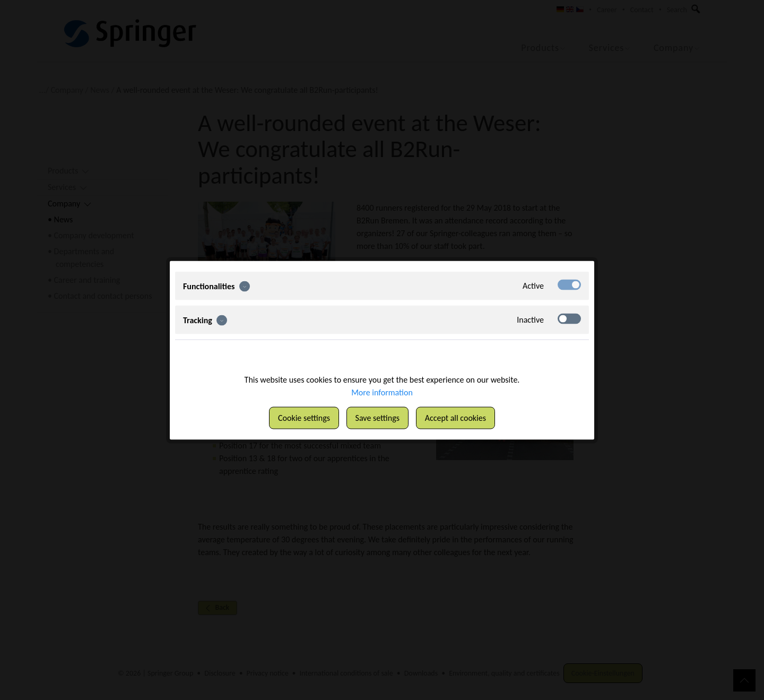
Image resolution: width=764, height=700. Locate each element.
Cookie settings (304, 417)
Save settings (377, 417)
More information (382, 392)
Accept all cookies (455, 417)
